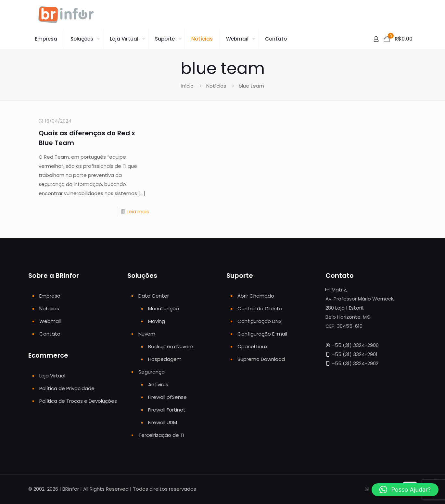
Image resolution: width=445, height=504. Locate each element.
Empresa (50, 296)
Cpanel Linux (252, 346)
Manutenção (164, 308)
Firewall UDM (163, 422)
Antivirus (158, 384)
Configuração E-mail (262, 334)
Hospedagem (165, 359)
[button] (405, 490)
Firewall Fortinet (167, 410)
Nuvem (147, 334)
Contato (50, 334)
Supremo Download (261, 359)
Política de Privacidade (67, 388)
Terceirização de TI (161, 435)
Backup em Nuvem (171, 346)
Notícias (216, 86)
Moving (157, 321)
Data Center (154, 296)
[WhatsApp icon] (367, 489)
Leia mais (138, 211)
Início (187, 86)
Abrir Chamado (256, 296)
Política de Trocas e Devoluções (78, 401)
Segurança (152, 372)
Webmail (50, 321)
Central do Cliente (260, 308)
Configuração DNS (260, 321)
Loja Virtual (52, 376)
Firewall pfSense (167, 397)
